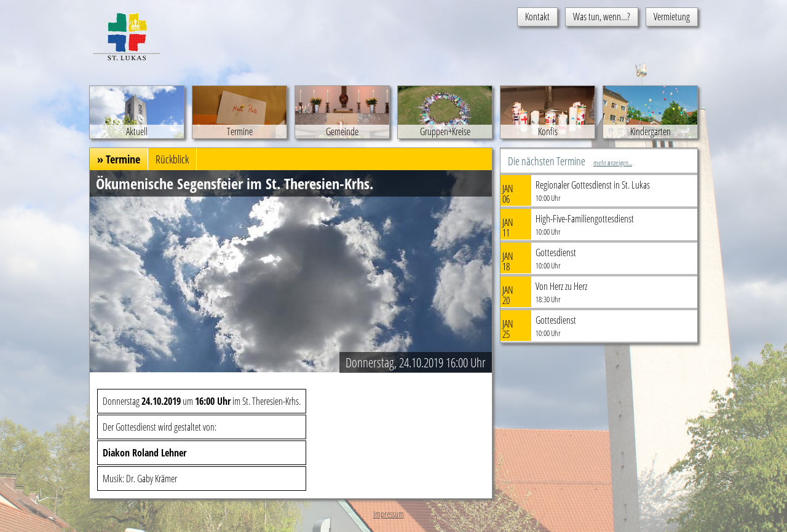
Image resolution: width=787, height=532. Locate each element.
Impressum (389, 514)
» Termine (119, 159)
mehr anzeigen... (613, 162)
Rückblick (172, 159)
